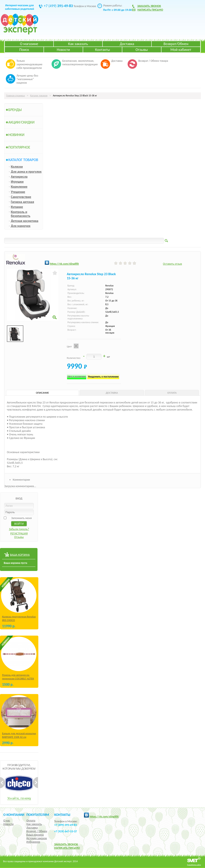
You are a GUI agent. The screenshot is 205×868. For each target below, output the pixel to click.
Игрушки (17, 182)
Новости (63, 50)
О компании (14, 815)
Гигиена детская (22, 202)
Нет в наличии (77, 377)
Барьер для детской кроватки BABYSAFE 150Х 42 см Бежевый (19, 737)
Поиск (24, 50)
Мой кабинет (181, 50)
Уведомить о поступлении (103, 377)
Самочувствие (21, 197)
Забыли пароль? (19, 529)
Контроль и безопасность (21, 214)
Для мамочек (21, 226)
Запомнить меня (21, 518)
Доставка (127, 44)
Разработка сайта (194, 865)
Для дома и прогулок (26, 172)
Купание (17, 207)
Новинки (16, 135)
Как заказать (78, 44)
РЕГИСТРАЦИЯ (19, 534)
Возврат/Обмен (176, 44)
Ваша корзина (35, 835)
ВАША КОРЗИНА (20, 555)
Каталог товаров (39, 96)
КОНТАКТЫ (62, 815)
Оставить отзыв (172, 264)
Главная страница (16, 96)
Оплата (31, 821)
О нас (7, 821)
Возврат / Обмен (37, 831)
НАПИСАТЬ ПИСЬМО (67, 848)
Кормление (19, 187)
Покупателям (38, 815)
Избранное (33, 842)
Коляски (17, 167)
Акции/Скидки (21, 122)
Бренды (15, 110)
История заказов (37, 838)
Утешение (18, 192)
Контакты (102, 50)
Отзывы (142, 50)
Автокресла (19, 177)
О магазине (29, 44)
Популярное (19, 147)
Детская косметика (25, 221)
